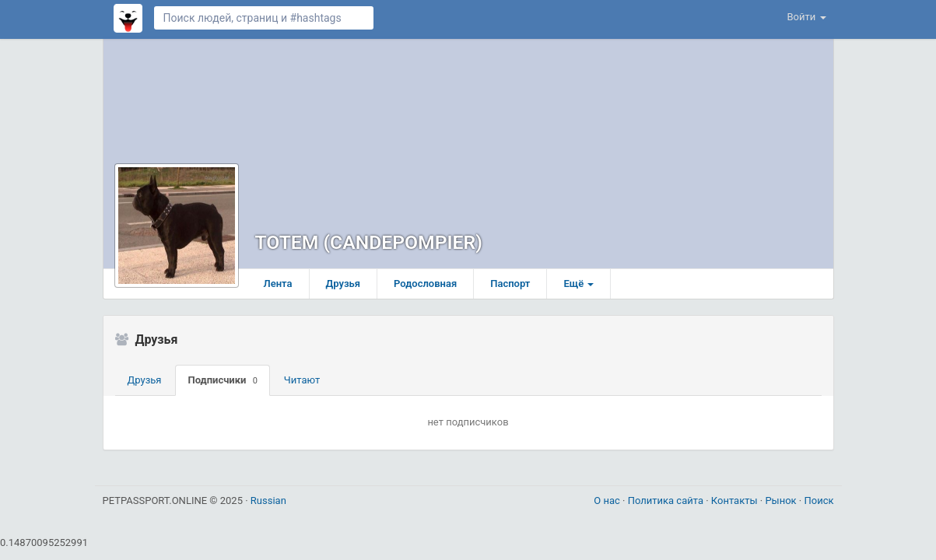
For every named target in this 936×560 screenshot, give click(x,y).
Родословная (425, 283)
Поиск (819, 500)
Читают (302, 380)
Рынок (782, 500)
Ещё (578, 283)
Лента (278, 283)
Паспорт (510, 283)
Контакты (736, 500)
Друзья (344, 283)
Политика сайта (667, 500)
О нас (608, 500)
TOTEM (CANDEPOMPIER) (369, 242)
